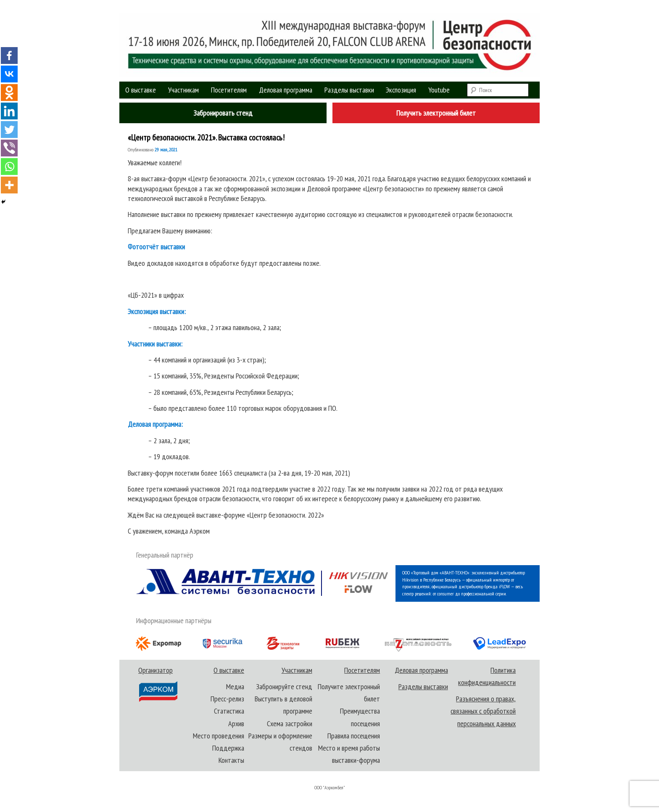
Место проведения (219, 736)
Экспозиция (401, 90)
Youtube (439, 90)
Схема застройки (290, 723)
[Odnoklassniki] (9, 93)
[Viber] (9, 148)
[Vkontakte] (9, 74)
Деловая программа (286, 90)
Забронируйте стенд (284, 686)
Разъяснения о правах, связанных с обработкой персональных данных (483, 711)
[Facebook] (9, 56)
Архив (236, 723)
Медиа (235, 686)
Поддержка (228, 748)
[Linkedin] (9, 111)
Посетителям (229, 90)
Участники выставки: (155, 344)
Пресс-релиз (227, 699)
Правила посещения (354, 736)
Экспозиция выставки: (157, 311)
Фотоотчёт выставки (156, 247)
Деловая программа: (155, 424)
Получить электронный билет (436, 113)
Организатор (157, 684)
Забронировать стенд (223, 113)
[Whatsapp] (9, 167)
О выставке (141, 90)
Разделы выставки (349, 90)
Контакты (231, 760)
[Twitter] (9, 130)
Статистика (229, 711)
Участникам (183, 90)
